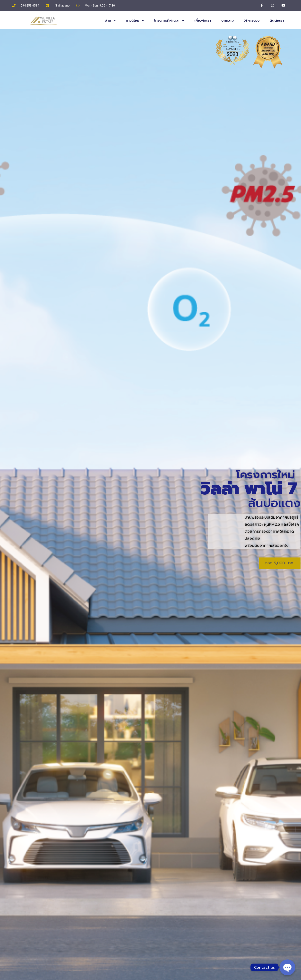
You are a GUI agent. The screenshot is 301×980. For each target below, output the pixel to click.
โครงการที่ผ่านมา (169, 21)
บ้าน (110, 21)
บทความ (228, 20)
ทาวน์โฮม (135, 21)
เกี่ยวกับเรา (203, 20)
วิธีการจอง (252, 20)
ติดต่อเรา (277, 20)
